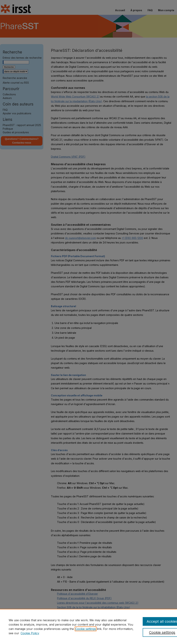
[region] (88, 626)
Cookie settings (86, 629)
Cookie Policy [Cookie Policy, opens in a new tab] (30, 633)
